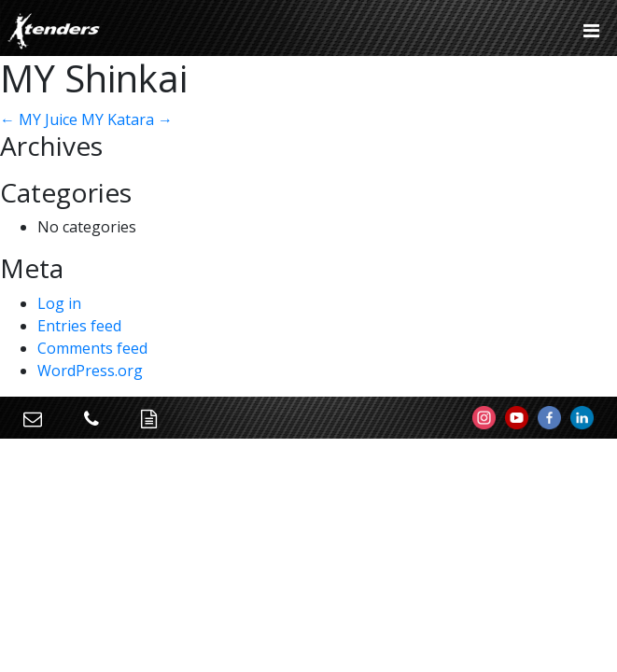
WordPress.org (90, 371)
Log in (59, 303)
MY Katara (127, 119)
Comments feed (92, 348)
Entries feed (79, 326)
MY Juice (39, 119)
